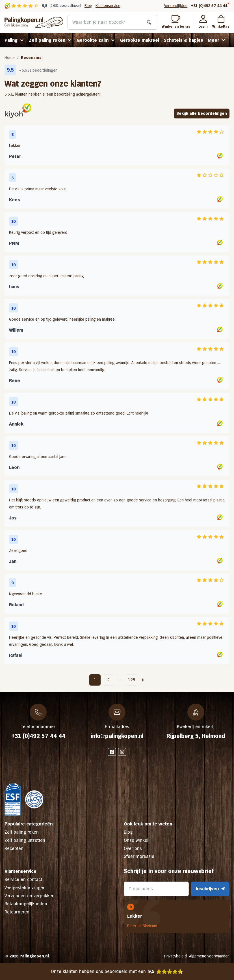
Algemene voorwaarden (209, 956)
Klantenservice (108, 6)
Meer (213, 40)
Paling (11, 40)
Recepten (14, 848)
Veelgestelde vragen (25, 888)
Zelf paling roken (47, 40)
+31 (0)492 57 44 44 (209, 6)
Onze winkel (136, 840)
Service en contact (23, 879)
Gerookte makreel (139, 40)
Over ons (133, 848)
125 (132, 680)
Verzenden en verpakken (30, 896)
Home (10, 58)
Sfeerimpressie (139, 856)
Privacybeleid (175, 956)
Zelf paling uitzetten (25, 840)
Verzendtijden (176, 6)
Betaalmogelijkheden (26, 904)
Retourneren (17, 912)
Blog (88, 6)
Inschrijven (210, 889)
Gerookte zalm (93, 40)
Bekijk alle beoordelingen (202, 113)
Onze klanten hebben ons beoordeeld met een (117, 972)
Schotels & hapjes (183, 40)
